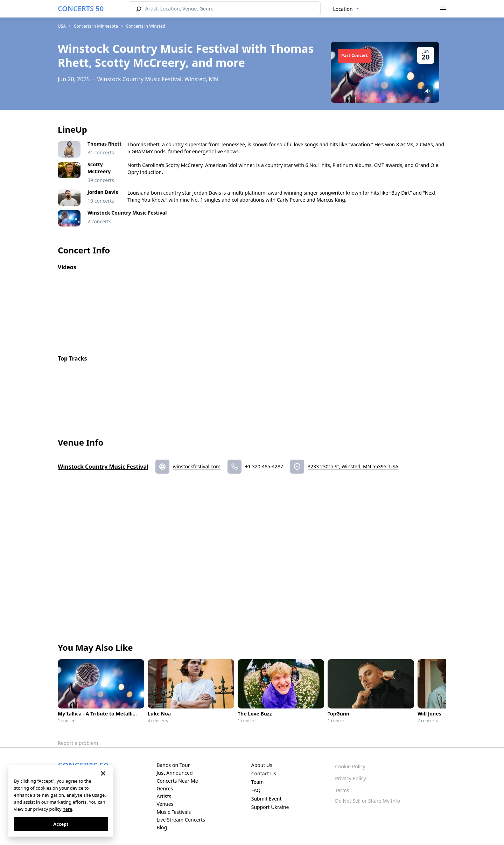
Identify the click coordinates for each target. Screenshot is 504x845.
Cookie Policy (350, 766)
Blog (162, 827)
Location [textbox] (343, 9)
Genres (165, 788)
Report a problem (78, 743)
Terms (342, 790)
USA (62, 26)
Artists (164, 796)
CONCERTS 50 (81, 9)
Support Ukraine (270, 807)
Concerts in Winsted (146, 26)
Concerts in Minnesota (96, 26)
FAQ (256, 790)
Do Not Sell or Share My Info (367, 801)
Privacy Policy (350, 778)
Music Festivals (174, 812)
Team (258, 782)
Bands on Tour (173, 765)
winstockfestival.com (197, 466)
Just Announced (174, 773)
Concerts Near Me (177, 781)
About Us (262, 765)
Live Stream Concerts (181, 820)
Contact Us (264, 773)
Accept (61, 824)
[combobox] (346, 9)
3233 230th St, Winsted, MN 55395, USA (353, 466)
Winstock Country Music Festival (103, 467)
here (67, 809)
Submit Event (267, 799)
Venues (165, 804)
